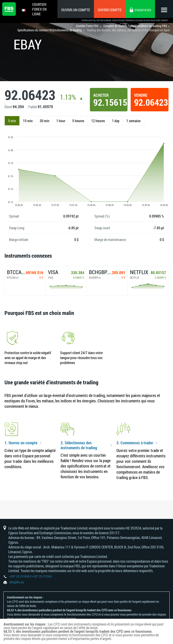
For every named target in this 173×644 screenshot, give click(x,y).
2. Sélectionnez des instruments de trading (79, 445)
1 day (116, 121)
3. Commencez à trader (135, 443)
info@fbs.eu (17, 582)
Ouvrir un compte (76, 10)
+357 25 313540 (19, 576)
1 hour (61, 121)
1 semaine (133, 121)
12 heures (98, 121)
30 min (44, 121)
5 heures (78, 121)
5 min (12, 121)
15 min (28, 121)
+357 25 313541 (42, 576)
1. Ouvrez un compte (21, 443)
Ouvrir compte (110, 10)
